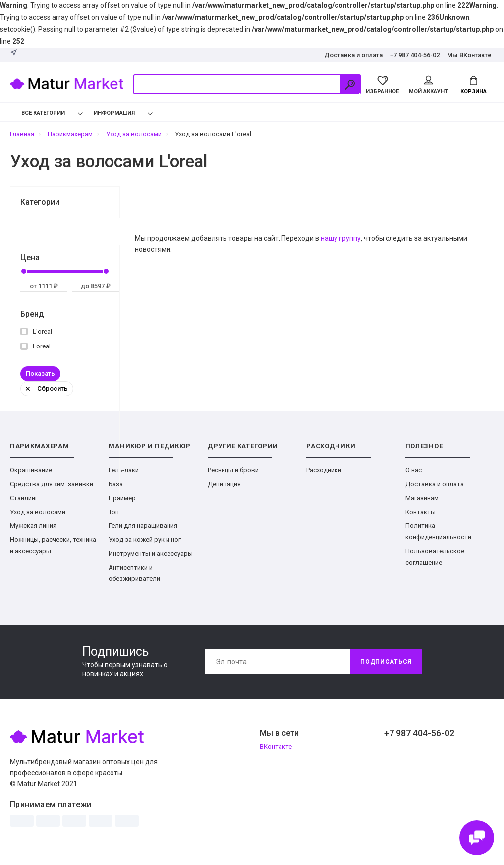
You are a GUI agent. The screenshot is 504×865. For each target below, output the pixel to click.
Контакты (420, 512)
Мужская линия (33, 526)
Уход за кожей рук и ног (145, 540)
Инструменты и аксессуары (151, 553)
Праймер (122, 498)
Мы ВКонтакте (469, 55)
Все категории (36, 113)
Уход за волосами (38, 512)
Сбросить (47, 388)
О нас (414, 470)
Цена (30, 258)
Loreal (35, 346)
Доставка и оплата (353, 55)
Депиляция (224, 484)
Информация (114, 113)
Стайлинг (24, 498)
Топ (114, 512)
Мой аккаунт (428, 85)
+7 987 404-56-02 (415, 55)
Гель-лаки (124, 470)
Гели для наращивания (143, 526)
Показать (40, 374)
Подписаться (386, 662)
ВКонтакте (276, 746)
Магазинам (422, 498)
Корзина (474, 85)
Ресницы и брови (233, 470)
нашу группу (341, 238)
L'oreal (36, 331)
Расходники (324, 470)
